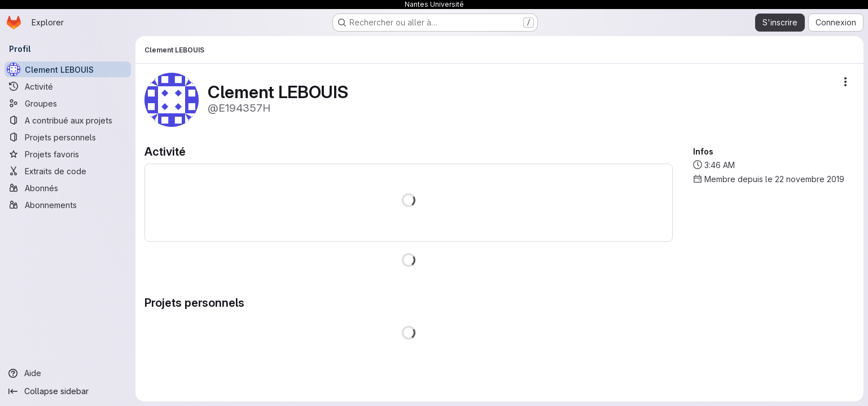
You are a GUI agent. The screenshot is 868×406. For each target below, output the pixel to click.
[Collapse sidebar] (68, 391)
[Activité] (68, 86)
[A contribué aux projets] (68, 120)
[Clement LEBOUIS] (68, 69)
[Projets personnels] (68, 137)
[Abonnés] (68, 188)
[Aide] (68, 373)
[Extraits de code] (68, 171)
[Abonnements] (68, 205)
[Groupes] (68, 103)
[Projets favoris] (68, 154)
